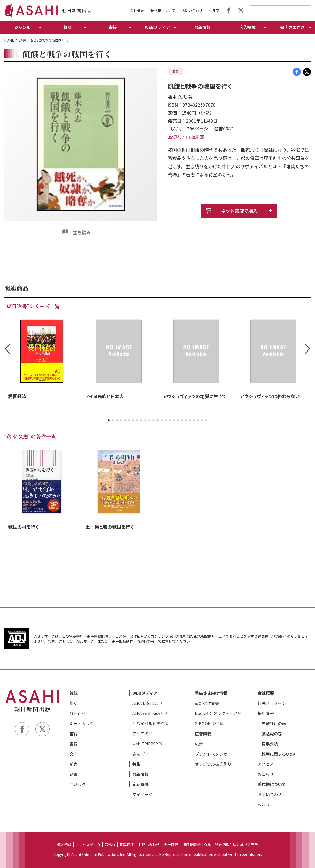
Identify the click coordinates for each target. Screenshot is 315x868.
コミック (78, 784)
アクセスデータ (88, 845)
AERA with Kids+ (148, 713)
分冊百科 (78, 713)
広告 (199, 744)
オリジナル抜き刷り (213, 764)
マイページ (143, 794)
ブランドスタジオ (211, 754)
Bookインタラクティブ (216, 713)
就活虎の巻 (272, 733)
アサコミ (140, 733)
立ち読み (82, 232)
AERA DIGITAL (145, 703)
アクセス (266, 764)
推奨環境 (127, 845)
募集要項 (270, 744)
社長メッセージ (272, 703)
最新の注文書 (207, 703)
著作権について (163, 10)
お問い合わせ (192, 10)
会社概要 (137, 10)
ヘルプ (214, 10)
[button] (109, 420)
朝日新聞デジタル (197, 845)
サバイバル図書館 (148, 723)
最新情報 (202, 27)
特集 (136, 764)
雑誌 (74, 693)
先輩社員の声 (274, 723)
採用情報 (266, 713)
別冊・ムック (82, 723)
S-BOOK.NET (207, 723)
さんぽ (138, 754)
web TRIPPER (145, 744)
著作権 (110, 845)
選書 (23, 40)
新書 (74, 764)
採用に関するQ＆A (279, 754)
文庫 (74, 754)
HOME (9, 40)
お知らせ (266, 774)
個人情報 (64, 845)
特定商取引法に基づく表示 (237, 845)
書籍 (74, 733)
